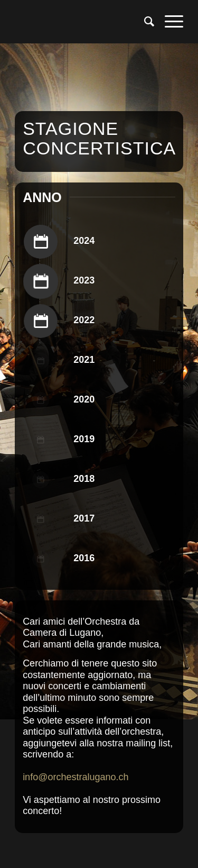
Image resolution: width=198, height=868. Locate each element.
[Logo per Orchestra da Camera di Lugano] (82, 22)
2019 (84, 439)
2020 (84, 399)
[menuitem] (144, 22)
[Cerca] (144, 22)
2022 (84, 320)
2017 (84, 518)
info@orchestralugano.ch (76, 777)
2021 (84, 360)
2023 (84, 280)
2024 (84, 241)
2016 (84, 558)
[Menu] (169, 22)
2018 (84, 479)
